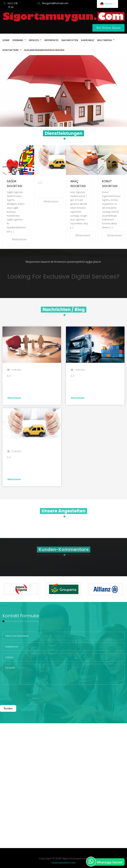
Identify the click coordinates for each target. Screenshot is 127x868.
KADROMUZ (88, 40)
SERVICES (34, 40)
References (52, 40)
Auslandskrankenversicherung (44, 50)
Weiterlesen (19, 239)
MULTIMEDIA (105, 40)
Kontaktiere (11, 50)
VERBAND (18, 40)
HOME (6, 40)
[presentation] (28, 693)
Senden (8, 709)
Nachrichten (70, 40)
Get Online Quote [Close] (108, 28)
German (107, 4)
